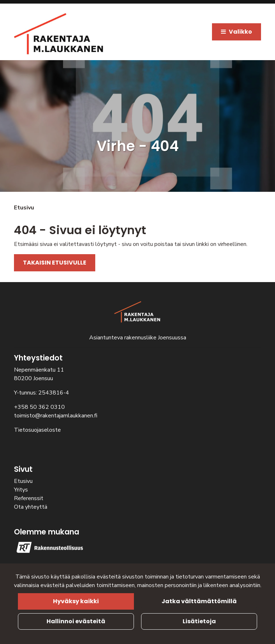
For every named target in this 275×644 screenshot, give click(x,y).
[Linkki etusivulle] (59, 34)
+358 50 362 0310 (39, 407)
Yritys (21, 490)
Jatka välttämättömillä (199, 601)
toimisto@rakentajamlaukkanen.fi (56, 416)
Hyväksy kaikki (76, 601)
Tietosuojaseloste (37, 430)
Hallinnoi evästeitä (76, 621)
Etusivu (23, 481)
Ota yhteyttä (31, 507)
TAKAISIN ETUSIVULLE (55, 263)
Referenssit (29, 498)
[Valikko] (237, 32)
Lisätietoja (199, 621)
